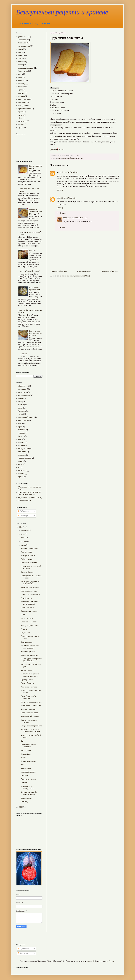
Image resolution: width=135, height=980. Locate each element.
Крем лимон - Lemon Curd (31, 706)
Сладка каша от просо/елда (31, 726)
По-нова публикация (59, 271)
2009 (21, 807)
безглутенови (24, 99)
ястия (21, 49)
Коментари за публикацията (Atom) (76, 276)
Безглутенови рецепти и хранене (62, 12)
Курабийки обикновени (30, 716)
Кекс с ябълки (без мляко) (30, 271)
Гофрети (24, 629)
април (24, 542)
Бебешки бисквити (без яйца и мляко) (30, 647)
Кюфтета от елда (27, 642)
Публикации (24, 511)
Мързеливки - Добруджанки (27, 788)
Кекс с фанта (26, 750)
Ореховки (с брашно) (29, 622)
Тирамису (25, 802)
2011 (21, 527)
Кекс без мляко (27, 552)
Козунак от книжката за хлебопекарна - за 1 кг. (30, 731)
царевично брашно (69, 158)
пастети (21, 124)
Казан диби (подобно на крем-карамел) (30, 583)
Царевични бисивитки (29, 655)
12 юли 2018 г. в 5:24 (80, 218)
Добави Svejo (57, 149)
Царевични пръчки (28, 607)
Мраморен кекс (27, 680)
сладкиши (22, 40)
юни (23, 534)
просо (21, 112)
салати (21, 115)
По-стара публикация (110, 271)
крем (20, 77)
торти (21, 65)
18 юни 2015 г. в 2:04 (69, 172)
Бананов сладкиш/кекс (29, 548)
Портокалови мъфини (29, 713)
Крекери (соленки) (28, 555)
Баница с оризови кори (30, 626)
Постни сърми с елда (29, 591)
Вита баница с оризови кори (35, 289)
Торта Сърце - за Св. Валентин (29, 697)
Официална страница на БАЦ (30, 498)
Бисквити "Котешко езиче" (36, 211)
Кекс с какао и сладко (29, 687)
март (23, 545)
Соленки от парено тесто (30, 594)
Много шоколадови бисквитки (28, 746)
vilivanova (67, 218)
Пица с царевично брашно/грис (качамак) (31, 660)
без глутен (22, 121)
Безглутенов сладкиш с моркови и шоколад (30, 675)
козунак (21, 93)
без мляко (22, 43)
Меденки (23, 354)
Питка (23, 615)
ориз (20, 90)
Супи (21, 118)
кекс (20, 52)
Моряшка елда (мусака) (30, 587)
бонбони (22, 81)
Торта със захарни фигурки (31, 702)
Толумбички (26, 633)
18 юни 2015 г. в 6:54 (69, 198)
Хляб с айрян (26, 754)
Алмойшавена (26, 598)
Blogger (112, 961)
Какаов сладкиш (27, 670)
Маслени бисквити (28, 772)
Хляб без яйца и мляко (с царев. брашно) (30, 603)
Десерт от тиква (27, 618)
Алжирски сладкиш (28, 761)
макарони (22, 106)
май (23, 538)
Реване (23, 758)
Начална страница (84, 271)
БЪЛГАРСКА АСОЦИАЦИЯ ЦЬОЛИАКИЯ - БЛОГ (30, 493)
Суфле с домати (27, 559)
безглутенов (23, 71)
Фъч (22, 741)
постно (21, 55)
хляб (60, 158)
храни (21, 128)
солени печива (24, 46)
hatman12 (91, 961)
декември (25, 530)
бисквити (22, 62)
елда (20, 74)
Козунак (32, 251)
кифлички (22, 102)
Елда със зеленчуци (28, 779)
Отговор (60, 190)
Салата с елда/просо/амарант (29, 721)
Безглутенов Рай (25, 501)
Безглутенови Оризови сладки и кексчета (36, 333)
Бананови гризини (28, 651)
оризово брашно (25, 109)
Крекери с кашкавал (29, 709)
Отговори (63, 213)
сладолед (22, 84)
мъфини (22, 96)
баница (21, 87)
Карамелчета (26, 768)
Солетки (24, 783)
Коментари (23, 516)
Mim (59, 172)
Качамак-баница (27, 572)
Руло (23, 765)
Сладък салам (26, 798)
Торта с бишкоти (27, 683)
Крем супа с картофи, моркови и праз (29, 793)
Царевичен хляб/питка (29, 563)
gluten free (80, 158)
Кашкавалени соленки (29, 611)
